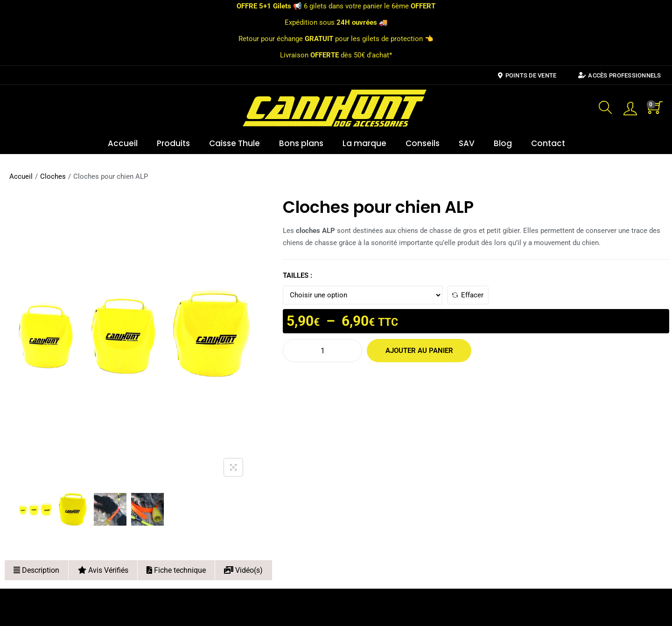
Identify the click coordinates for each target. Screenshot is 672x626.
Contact (548, 143)
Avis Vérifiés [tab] (103, 570)
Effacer (468, 295)
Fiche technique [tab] (176, 570)
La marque (364, 143)
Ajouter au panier (414, 351)
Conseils (423, 143)
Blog (503, 143)
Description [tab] (36, 570)
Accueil (123, 143)
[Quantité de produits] (322, 351)
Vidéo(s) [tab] (243, 570)
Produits (173, 143)
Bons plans (301, 143)
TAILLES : (297, 275)
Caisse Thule (234, 143)
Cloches (53, 176)
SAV (467, 143)
